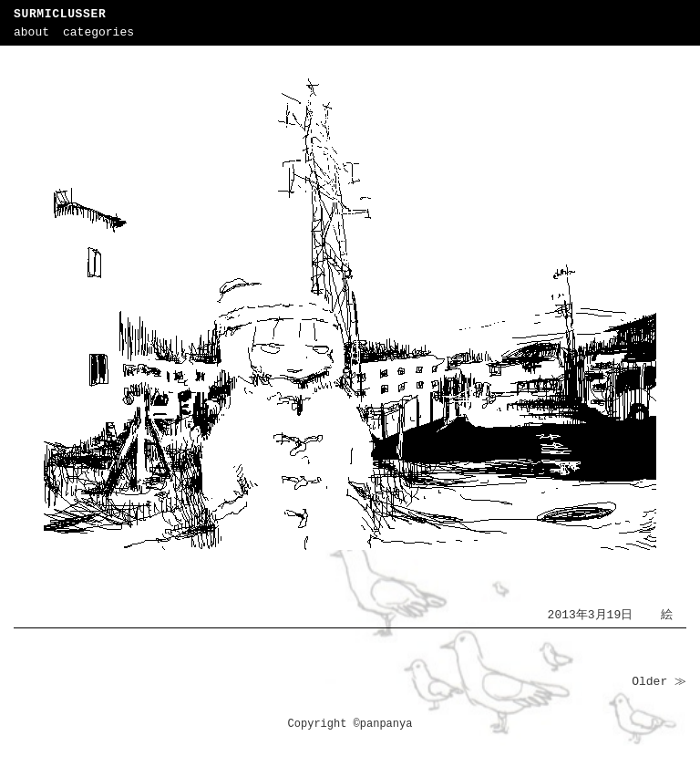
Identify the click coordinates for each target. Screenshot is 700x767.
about (31, 32)
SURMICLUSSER (60, 14)
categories (98, 32)
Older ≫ (659, 682)
